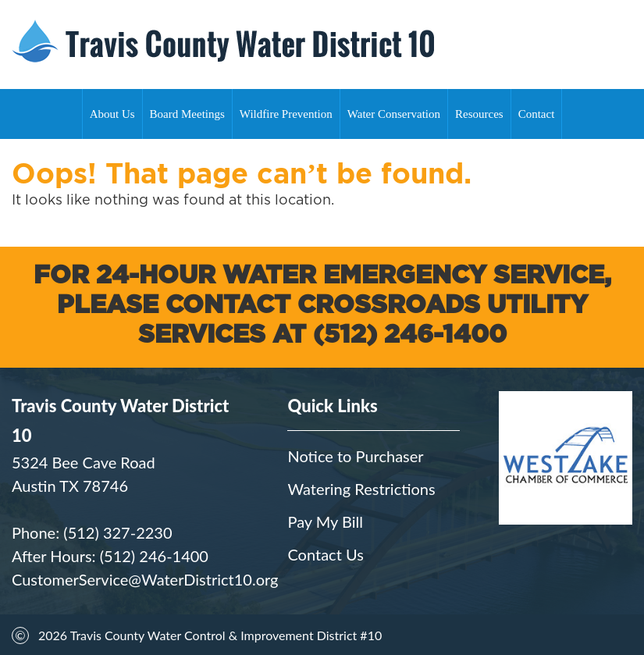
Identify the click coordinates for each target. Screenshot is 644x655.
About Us (112, 114)
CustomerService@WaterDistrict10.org (145, 579)
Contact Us (325, 554)
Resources (479, 114)
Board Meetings (187, 114)
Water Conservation (394, 114)
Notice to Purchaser (355, 456)
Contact (537, 114)
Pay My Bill (325, 522)
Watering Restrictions (361, 489)
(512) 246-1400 (154, 556)
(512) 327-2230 (117, 532)
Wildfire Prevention (286, 114)
